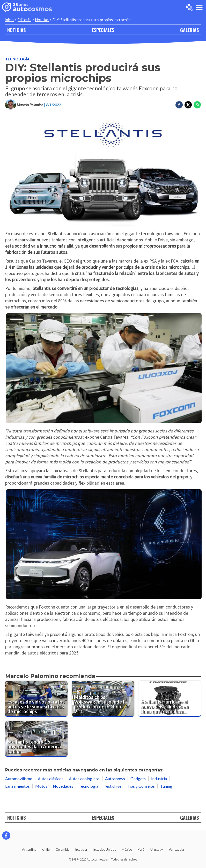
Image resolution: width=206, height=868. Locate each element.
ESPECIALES (103, 30)
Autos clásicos (51, 779)
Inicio (9, 20)
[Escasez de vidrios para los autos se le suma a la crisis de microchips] (36, 699)
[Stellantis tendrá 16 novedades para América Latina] (36, 739)
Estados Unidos (105, 849)
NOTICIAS (16, 30)
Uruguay (157, 849)
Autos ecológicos (84, 779)
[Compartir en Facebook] (179, 105)
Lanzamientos (17, 786)
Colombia (63, 849)
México (127, 849)
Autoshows (115, 779)
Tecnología (17, 59)
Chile (46, 849)
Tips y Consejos (141, 786)
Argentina (29, 849)
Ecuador (81, 849)
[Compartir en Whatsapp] (197, 105)
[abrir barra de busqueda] (189, 7)
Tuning (166, 786)
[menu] (199, 7)
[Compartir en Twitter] (188, 105)
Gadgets (138, 779)
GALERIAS (189, 30)
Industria (159, 779)
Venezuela (176, 849)
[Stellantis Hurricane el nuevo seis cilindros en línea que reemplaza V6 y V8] (170, 699)
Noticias (42, 20)
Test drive (113, 786)
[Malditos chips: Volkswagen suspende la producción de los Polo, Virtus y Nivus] (103, 699)
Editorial (24, 20)
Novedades (63, 786)
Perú (141, 849)
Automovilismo (19, 779)
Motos (41, 786)
